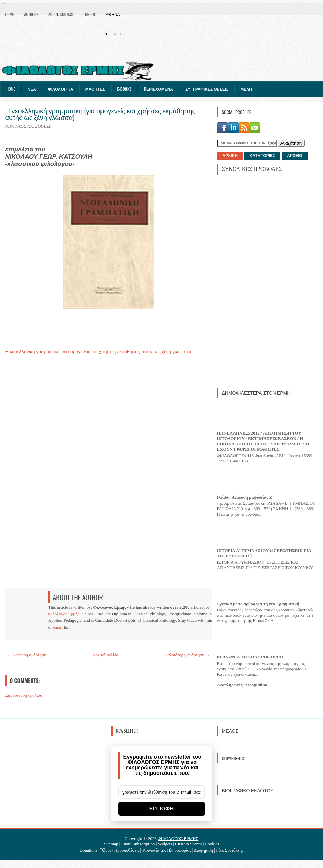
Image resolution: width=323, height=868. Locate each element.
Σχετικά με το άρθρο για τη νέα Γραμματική (258, 604)
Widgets (165, 844)
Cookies (212, 844)
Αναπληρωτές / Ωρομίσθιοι (242, 685)
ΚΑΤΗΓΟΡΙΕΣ (262, 156)
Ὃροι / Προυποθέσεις (120, 850)
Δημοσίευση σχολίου (24, 695)
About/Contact (61, 14)
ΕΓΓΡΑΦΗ (161, 809)
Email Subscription (138, 844)
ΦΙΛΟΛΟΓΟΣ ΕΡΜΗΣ (178, 839)
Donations (89, 850)
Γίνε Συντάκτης (230, 850)
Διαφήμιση (204, 850)
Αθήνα (113, 14)
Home (10, 14)
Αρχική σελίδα (105, 655)
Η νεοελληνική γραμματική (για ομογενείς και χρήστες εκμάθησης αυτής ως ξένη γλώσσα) (100, 114)
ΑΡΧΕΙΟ (295, 156)
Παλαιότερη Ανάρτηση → (187, 655)
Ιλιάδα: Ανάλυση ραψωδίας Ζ (245, 497)
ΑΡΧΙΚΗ (230, 156)
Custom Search (188, 844)
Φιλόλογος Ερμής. (65, 614)
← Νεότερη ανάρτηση (27, 655)
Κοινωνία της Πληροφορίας (167, 850)
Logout (90, 14)
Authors (31, 14)
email (58, 627)
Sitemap (111, 844)
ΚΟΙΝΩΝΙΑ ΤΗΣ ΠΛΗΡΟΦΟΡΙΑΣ (251, 657)
